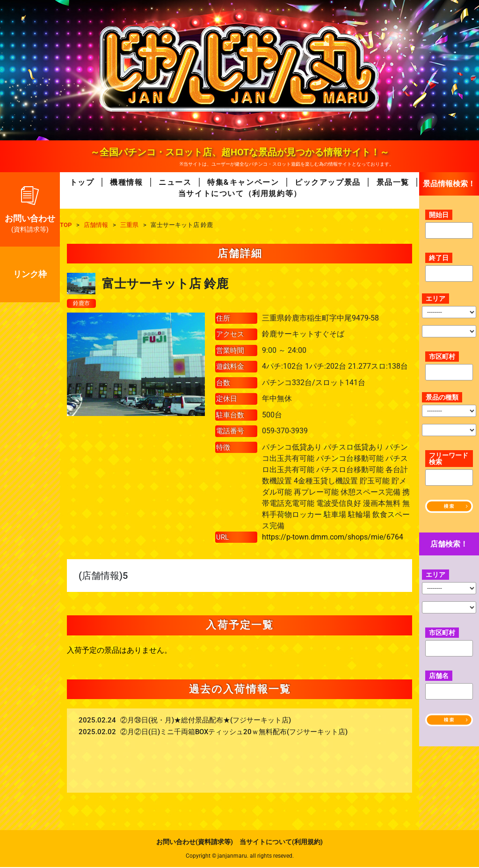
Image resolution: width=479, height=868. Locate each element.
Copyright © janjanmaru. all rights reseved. (240, 857)
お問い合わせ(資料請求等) (195, 843)
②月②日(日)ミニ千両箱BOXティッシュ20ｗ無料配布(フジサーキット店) (234, 733)
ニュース (175, 182)
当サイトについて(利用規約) (281, 843)
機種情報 (126, 182)
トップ (82, 182)
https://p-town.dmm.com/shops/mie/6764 (333, 538)
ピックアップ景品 (328, 182)
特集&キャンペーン (243, 182)
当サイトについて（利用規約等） (240, 193)
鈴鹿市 (83, 304)
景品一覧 (393, 182)
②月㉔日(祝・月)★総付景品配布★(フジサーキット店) (206, 721)
